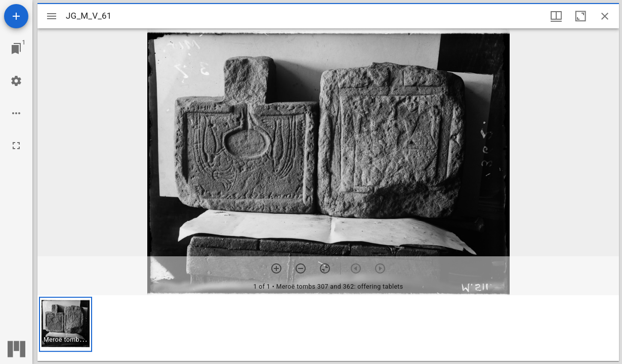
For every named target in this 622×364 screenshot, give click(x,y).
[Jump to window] (16, 49)
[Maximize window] (580, 16)
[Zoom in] (276, 268)
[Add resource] (16, 16)
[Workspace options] (16, 113)
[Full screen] (16, 146)
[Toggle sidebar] (52, 16)
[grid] (328, 328)
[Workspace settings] (16, 81)
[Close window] (605, 16)
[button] (66, 324)
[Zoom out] (301, 268)
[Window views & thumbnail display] (556, 16)
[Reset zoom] (325, 268)
